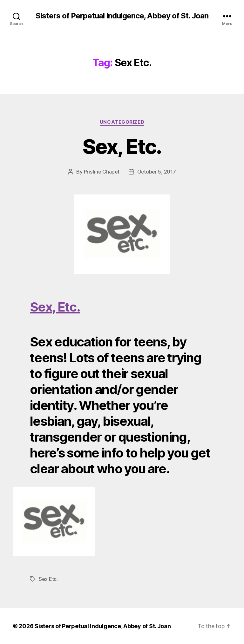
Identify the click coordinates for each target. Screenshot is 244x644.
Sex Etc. (48, 579)
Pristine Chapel (102, 172)
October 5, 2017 (157, 172)
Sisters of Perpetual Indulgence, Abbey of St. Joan (122, 16)
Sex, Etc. (122, 146)
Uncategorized (122, 122)
